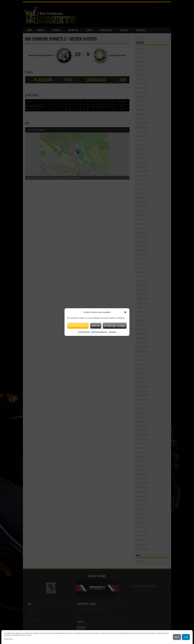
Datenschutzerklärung (99, 332)
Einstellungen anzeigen (115, 326)
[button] (125, 312)
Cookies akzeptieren (78, 326)
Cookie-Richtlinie (84, 332)
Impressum (112, 332)
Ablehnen (96, 326)
